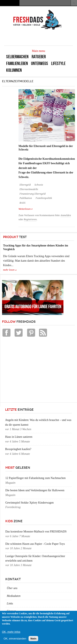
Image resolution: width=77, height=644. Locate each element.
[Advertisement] (33, 371)
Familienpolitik (44, 198)
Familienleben (17, 63)
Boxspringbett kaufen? (18, 449)
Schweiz (39, 185)
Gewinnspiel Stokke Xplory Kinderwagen (29, 503)
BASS (22, 203)
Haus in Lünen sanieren (19, 437)
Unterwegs (40, 63)
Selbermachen (17, 57)
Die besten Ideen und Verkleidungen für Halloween (35, 490)
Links (10, 604)
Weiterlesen (26, 209)
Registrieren (30, 219)
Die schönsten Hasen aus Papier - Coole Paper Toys (35, 544)
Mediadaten (14, 596)
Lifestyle (58, 63)
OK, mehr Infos (11, 632)
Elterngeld (25, 185)
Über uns (12, 588)
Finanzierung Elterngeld (33, 194)
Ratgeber (39, 57)
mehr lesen (9, 270)
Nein (33, 639)
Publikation (26, 198)
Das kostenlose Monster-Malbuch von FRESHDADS (36, 532)
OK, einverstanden (15, 639)
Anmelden (66, 215)
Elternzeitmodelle (29, 189)
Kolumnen (14, 70)
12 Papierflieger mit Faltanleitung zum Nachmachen (36, 478)
